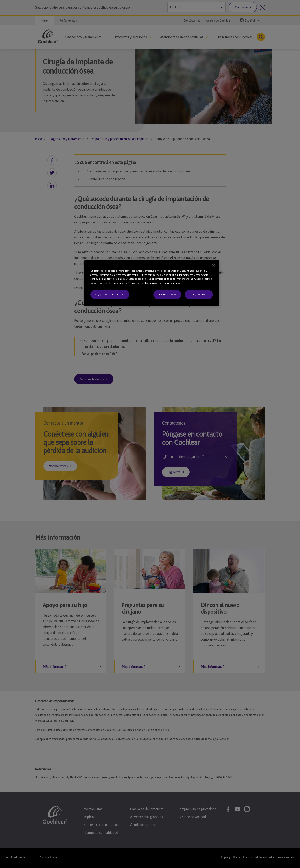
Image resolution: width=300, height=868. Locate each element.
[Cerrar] (213, 265)
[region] (152, 283)
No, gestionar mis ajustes (110, 294)
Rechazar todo (167, 294)
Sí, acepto (199, 294)
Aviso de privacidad (138, 283)
